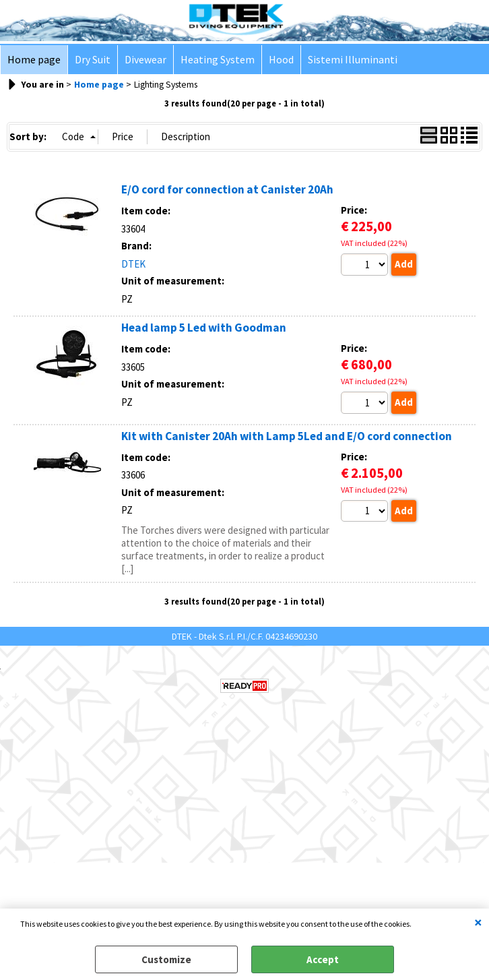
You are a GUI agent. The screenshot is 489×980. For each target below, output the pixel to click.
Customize (166, 959)
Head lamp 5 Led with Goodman (204, 328)
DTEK (133, 264)
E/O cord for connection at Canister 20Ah (227, 189)
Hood (281, 60)
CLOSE (478, 922)
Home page (34, 60)
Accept (323, 959)
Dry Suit (93, 60)
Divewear (145, 60)
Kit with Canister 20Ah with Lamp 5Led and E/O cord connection (287, 436)
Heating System (218, 60)
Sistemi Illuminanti (353, 60)
